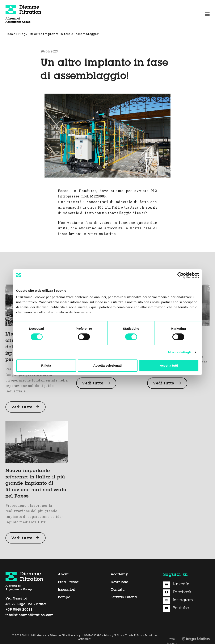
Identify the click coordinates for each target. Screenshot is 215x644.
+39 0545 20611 (19, 610)
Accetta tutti (169, 365)
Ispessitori (67, 590)
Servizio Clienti (124, 597)
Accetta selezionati (107, 365)
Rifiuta (46, 365)
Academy (119, 575)
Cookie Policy (133, 636)
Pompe (64, 597)
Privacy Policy (113, 636)
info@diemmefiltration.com (30, 615)
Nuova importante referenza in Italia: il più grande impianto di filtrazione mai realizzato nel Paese (36, 484)
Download (120, 582)
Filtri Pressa (68, 582)
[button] (207, 14)
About (63, 575)
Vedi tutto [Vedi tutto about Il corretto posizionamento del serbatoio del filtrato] (164, 383)
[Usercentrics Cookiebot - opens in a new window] (180, 275)
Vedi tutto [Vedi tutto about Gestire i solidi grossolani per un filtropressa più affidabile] (93, 383)
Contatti (118, 590)
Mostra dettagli (179, 352)
